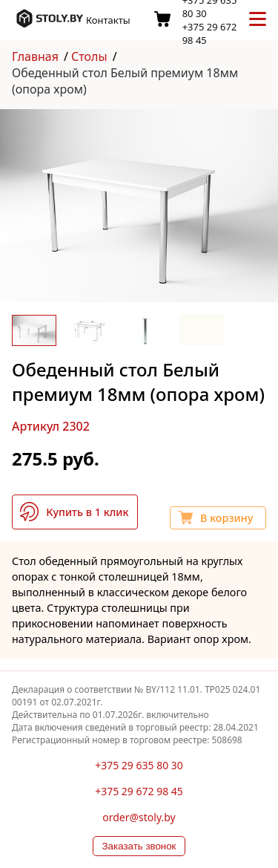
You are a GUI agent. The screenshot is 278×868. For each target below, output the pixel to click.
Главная (35, 56)
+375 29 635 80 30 (139, 765)
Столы (89, 56)
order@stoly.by (139, 817)
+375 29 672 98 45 (139, 791)
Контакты (108, 20)
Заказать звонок (139, 846)
